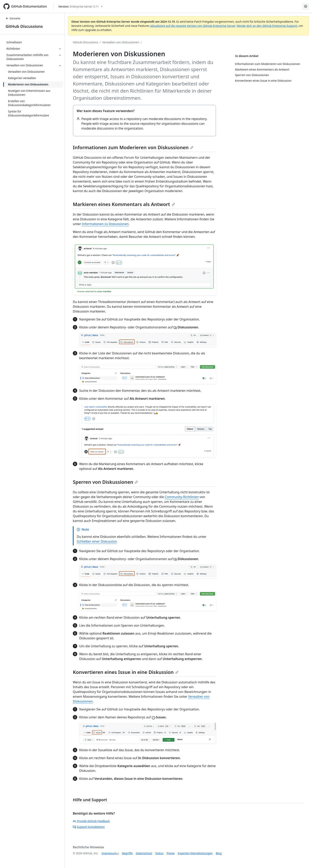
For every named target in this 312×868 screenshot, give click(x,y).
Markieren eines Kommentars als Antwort (124, 204)
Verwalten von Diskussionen (121, 42)
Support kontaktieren (89, 827)
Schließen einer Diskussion (97, 541)
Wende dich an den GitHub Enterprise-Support (267, 26)
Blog (219, 853)
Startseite (13, 18)
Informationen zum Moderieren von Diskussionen (133, 147)
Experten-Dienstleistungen (195, 853)
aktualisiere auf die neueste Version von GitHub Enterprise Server (193, 26)
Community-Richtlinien (182, 497)
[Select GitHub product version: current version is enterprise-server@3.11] (81, 6)
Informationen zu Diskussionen (105, 224)
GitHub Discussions (24, 26)
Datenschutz (144, 853)
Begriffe (127, 853)
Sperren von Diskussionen (105, 482)
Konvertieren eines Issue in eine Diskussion (126, 672)
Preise (171, 853)
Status (159, 853)
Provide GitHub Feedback (91, 821)
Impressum (109, 853)
